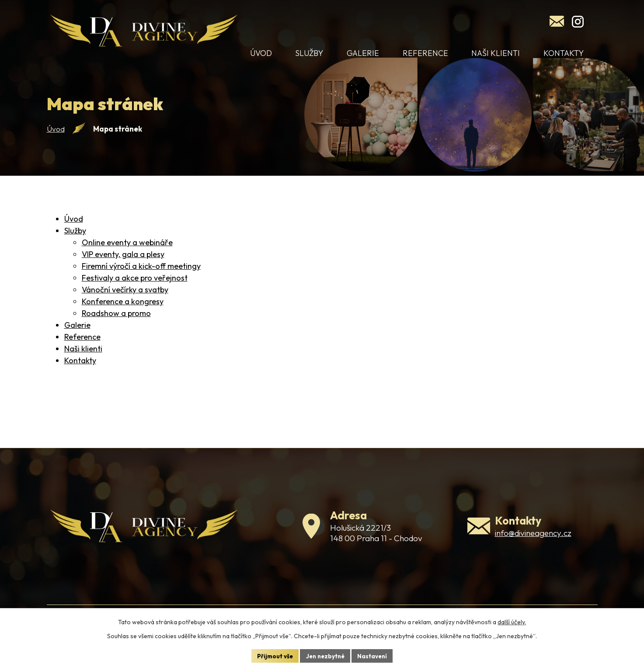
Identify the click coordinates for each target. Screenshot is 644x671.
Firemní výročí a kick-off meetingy (141, 276)
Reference (82, 346)
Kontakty (80, 370)
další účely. (512, 621)
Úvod (56, 138)
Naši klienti (83, 358)
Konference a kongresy (123, 311)
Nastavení (375, 655)
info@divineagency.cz (533, 547)
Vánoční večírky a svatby (125, 299)
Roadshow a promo (116, 323)
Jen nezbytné (325, 655)
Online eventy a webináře (127, 252)
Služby (75, 240)
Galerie (77, 335)
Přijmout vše (273, 655)
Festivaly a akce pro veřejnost (135, 287)
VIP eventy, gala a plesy (123, 264)
